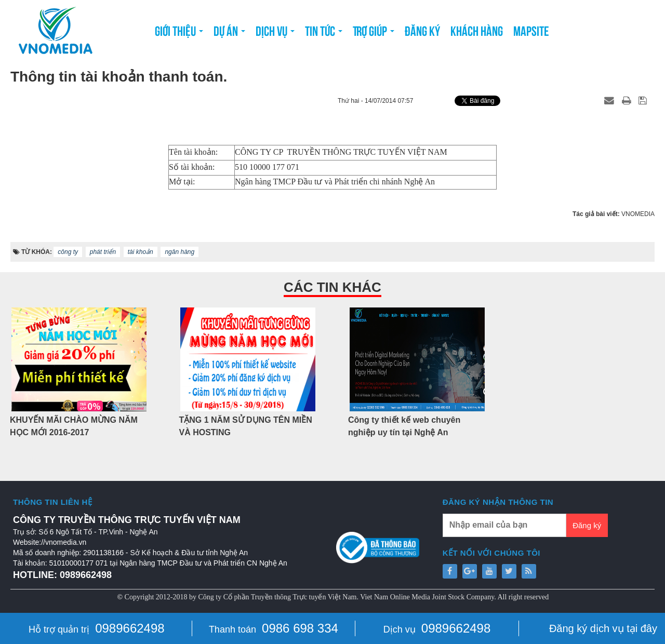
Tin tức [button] (324, 33)
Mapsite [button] (531, 30)
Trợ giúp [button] (374, 33)
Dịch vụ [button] (275, 33)
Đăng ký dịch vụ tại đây (603, 628)
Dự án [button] (229, 33)
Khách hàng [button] (477, 30)
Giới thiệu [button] (179, 33)
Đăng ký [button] (422, 30)
